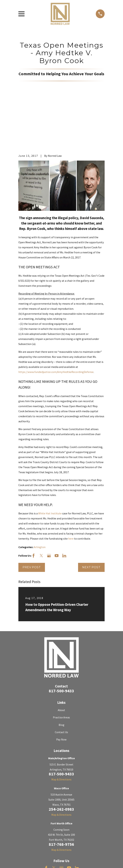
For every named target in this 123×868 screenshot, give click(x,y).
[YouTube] (57, 511)
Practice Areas (61, 672)
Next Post (91, 522)
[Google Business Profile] (49, 511)
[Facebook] (34, 511)
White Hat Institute (50, 468)
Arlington (40, 502)
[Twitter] (41, 511)
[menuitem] (23, 861)
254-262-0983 (61, 764)
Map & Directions (61, 734)
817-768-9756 (61, 799)
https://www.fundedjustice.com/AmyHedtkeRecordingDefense (56, 327)
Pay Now (61, 694)
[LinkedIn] (64, 511)
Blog (61, 680)
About (61, 665)
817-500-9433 (61, 646)
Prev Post (32, 522)
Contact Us (61, 687)
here (71, 493)
